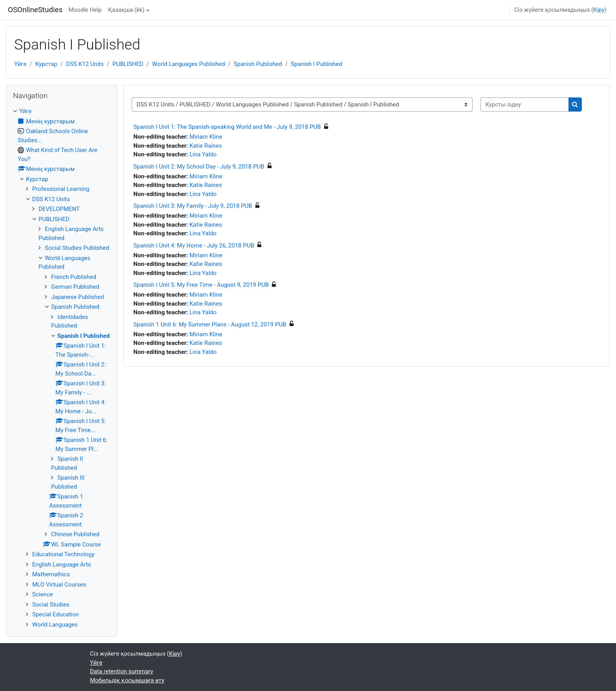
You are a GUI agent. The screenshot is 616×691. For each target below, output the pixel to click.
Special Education (56, 614)
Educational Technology (63, 554)
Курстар (46, 64)
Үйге (20, 64)
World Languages (55, 625)
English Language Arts (62, 565)
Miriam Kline (206, 137)
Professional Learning (61, 189)
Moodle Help (85, 10)
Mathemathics (51, 574)
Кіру (599, 10)
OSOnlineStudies (35, 10)
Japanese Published (78, 297)
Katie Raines (206, 146)
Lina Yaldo (203, 154)
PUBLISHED (128, 64)
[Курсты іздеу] (525, 105)
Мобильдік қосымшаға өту (127, 680)
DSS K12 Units (85, 64)
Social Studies (51, 605)
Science (42, 594)
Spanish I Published (316, 64)
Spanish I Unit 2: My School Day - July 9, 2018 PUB (199, 167)
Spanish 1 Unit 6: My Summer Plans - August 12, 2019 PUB (210, 324)
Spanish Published (258, 64)
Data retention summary (122, 671)
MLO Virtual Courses (59, 585)
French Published (74, 277)
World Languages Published (189, 64)
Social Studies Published (77, 248)
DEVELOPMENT (59, 209)
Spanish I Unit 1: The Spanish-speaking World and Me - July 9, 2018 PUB (227, 127)
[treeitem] (62, 368)
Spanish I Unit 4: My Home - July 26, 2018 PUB (194, 246)
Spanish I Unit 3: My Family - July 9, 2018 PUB (193, 206)
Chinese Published (75, 534)
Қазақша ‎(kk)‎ (126, 10)
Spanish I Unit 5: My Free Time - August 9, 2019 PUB (201, 285)
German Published (75, 287)
